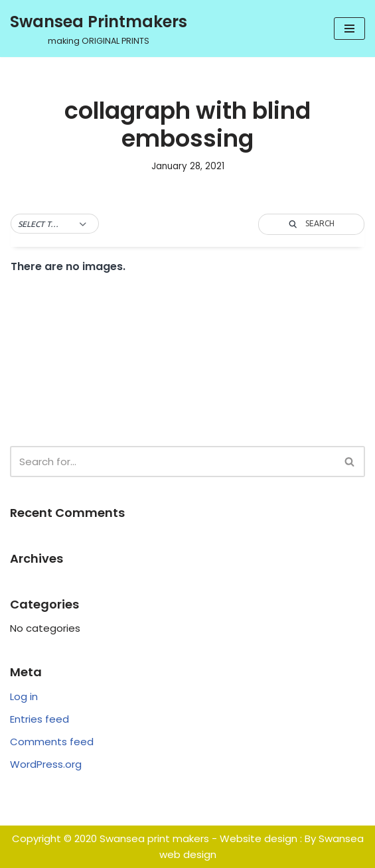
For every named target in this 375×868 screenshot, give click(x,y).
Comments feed (52, 742)
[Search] (173, 462)
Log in (24, 696)
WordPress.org (46, 764)
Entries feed (39, 719)
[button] (55, 224)
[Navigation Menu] (349, 29)
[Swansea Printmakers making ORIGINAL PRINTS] (99, 29)
